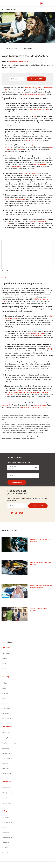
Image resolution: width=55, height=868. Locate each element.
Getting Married (7, 738)
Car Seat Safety (7, 788)
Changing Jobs (7, 753)
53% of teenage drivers (36, 333)
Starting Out (6, 733)
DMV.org (49, 349)
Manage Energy (7, 793)
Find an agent (38, 506)
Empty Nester (7, 774)
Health (4, 698)
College (5, 683)
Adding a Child (7, 748)
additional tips (6, 405)
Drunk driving (22, 390)
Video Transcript (6, 278)
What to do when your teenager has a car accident (41, 587)
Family (4, 664)
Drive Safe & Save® (16, 167)
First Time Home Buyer (9, 743)
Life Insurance (7, 709)
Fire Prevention (7, 822)
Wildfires (5, 848)
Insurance (5, 703)
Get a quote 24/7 (36, 79)
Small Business (7, 719)
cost (12, 149)
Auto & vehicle (7, 654)
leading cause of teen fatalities (33, 94)
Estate (4, 688)
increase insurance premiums (15, 199)
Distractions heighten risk (30, 173)
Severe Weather (7, 838)
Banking (5, 659)
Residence (6, 669)
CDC (35, 116)
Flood (4, 827)
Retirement (6, 714)
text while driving (40, 164)
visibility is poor (31, 140)
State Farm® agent (40, 405)
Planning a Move (7, 758)
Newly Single (6, 763)
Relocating (6, 769)
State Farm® (19, 62)
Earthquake (6, 817)
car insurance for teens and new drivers (33, 407)
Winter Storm (7, 853)
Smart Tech (6, 798)
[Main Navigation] (4, 3)
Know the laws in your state (40, 110)
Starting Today (7, 803)
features (20, 149)
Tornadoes (6, 843)
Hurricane (5, 833)
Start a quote (17, 482)
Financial (5, 693)
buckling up (39, 336)
